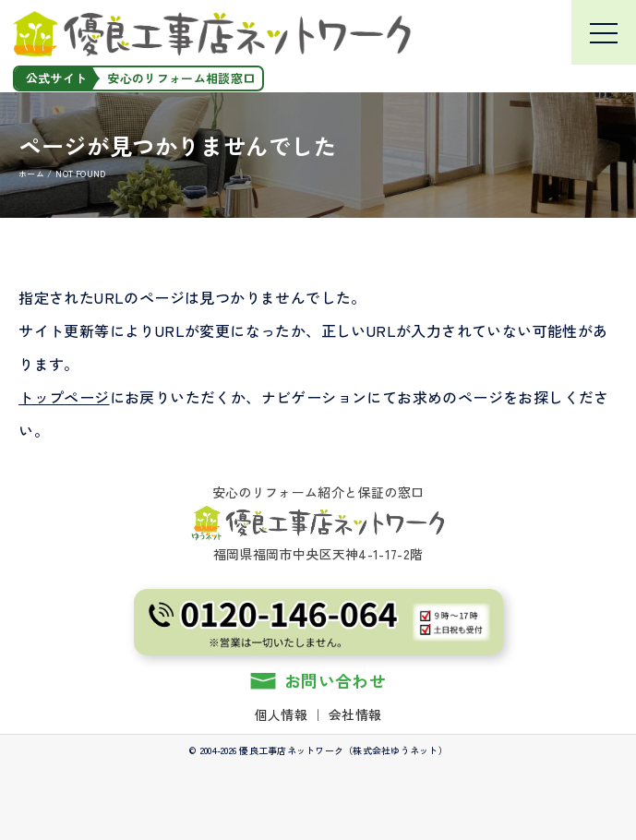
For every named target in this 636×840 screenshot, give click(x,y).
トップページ (64, 397)
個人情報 (281, 714)
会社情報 (355, 714)
